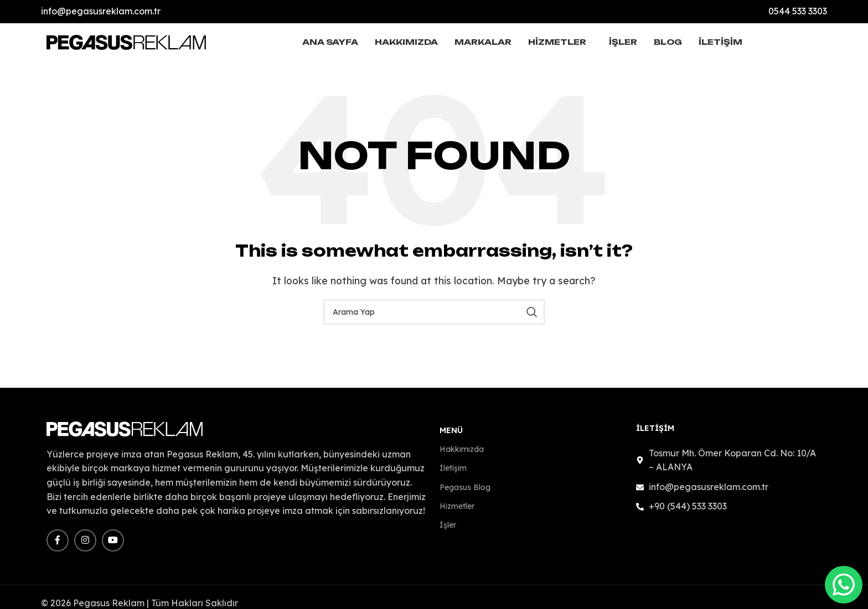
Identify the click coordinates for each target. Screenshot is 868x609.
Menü (451, 437)
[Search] (434, 319)
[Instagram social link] (85, 546)
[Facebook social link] (58, 546)
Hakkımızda (462, 456)
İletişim (453, 475)
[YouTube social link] (113, 546)
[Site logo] (126, 44)
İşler (448, 531)
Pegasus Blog (465, 493)
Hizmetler (457, 512)
